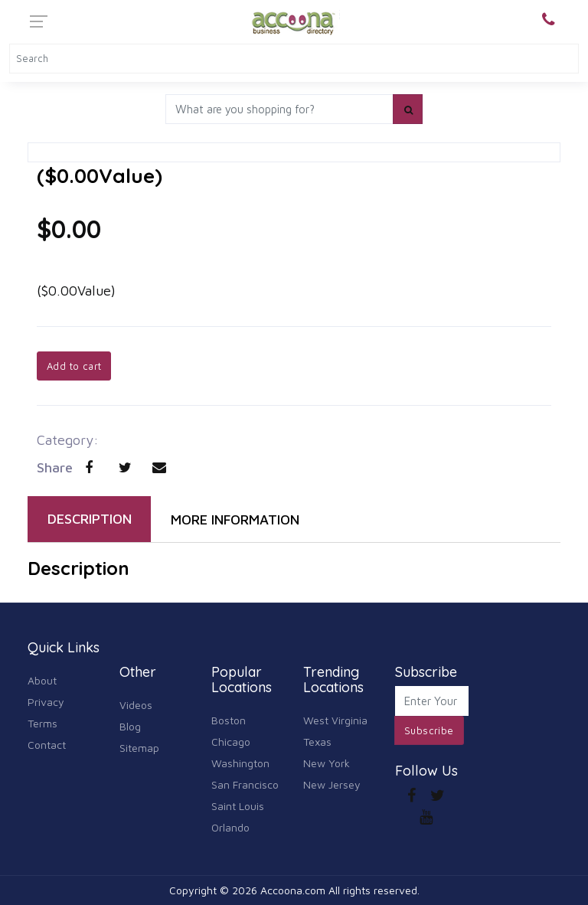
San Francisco (245, 784)
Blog (130, 726)
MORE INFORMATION (235, 519)
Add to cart (74, 366)
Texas (317, 742)
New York (327, 763)
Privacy (46, 702)
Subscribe (429, 730)
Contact (47, 745)
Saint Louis (238, 806)
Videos (136, 705)
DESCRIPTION (90, 519)
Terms (42, 723)
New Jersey (332, 784)
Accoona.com (293, 890)
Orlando (230, 827)
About (42, 680)
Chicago (231, 742)
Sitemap (139, 748)
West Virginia (335, 720)
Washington (240, 763)
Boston (229, 720)
